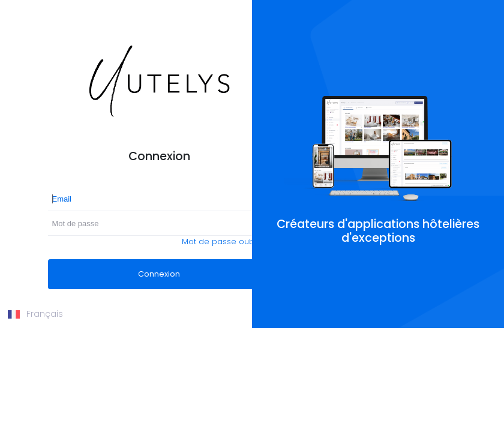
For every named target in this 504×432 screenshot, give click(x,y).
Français (35, 314)
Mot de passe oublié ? (226, 241)
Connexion (159, 274)
